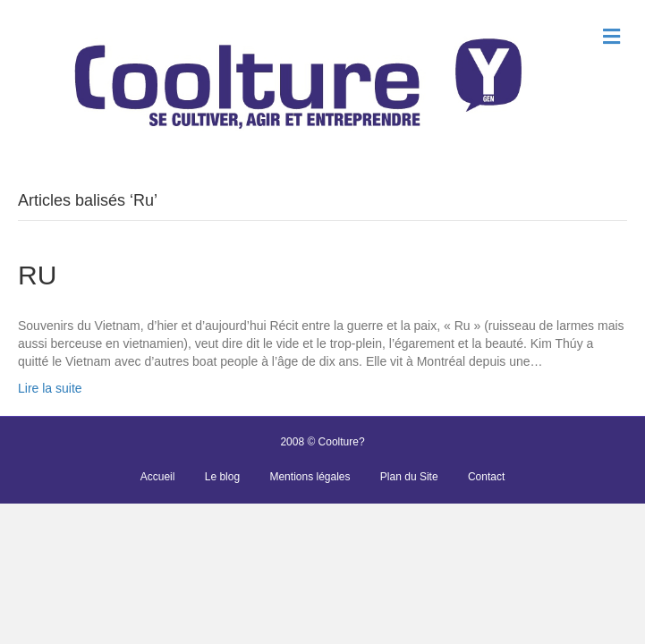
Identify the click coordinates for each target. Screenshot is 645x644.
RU (37, 275)
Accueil (158, 477)
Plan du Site (409, 477)
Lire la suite (50, 388)
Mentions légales (310, 477)
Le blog (222, 477)
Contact (486, 477)
